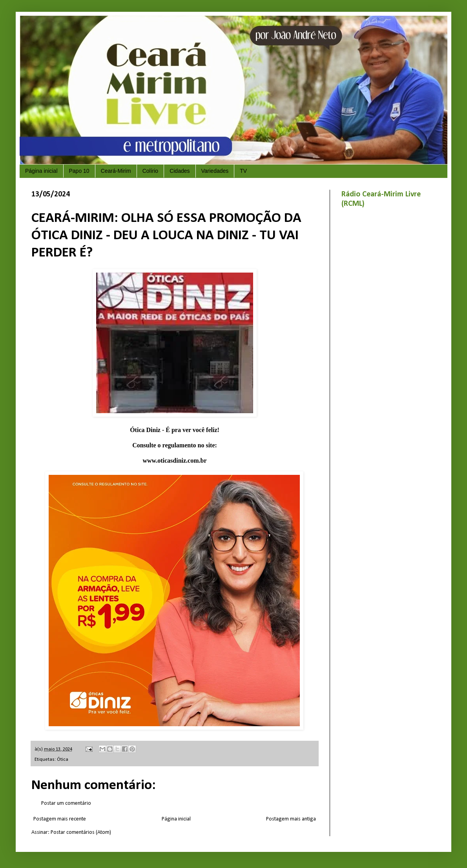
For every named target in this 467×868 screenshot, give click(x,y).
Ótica (63, 760)
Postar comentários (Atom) (81, 832)
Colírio (150, 171)
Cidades (180, 171)
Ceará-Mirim (116, 171)
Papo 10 (79, 171)
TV (243, 171)
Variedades (215, 171)
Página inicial (41, 171)
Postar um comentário (66, 803)
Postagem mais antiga (291, 819)
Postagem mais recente (60, 819)
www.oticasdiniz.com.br (174, 461)
